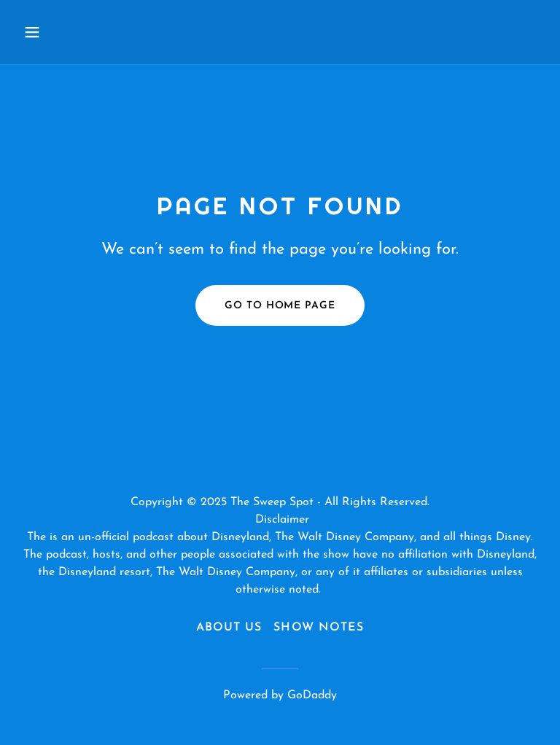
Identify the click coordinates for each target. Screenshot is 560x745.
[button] (57, 32)
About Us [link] (229, 628)
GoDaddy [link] (312, 695)
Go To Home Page (280, 306)
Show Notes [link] (318, 628)
